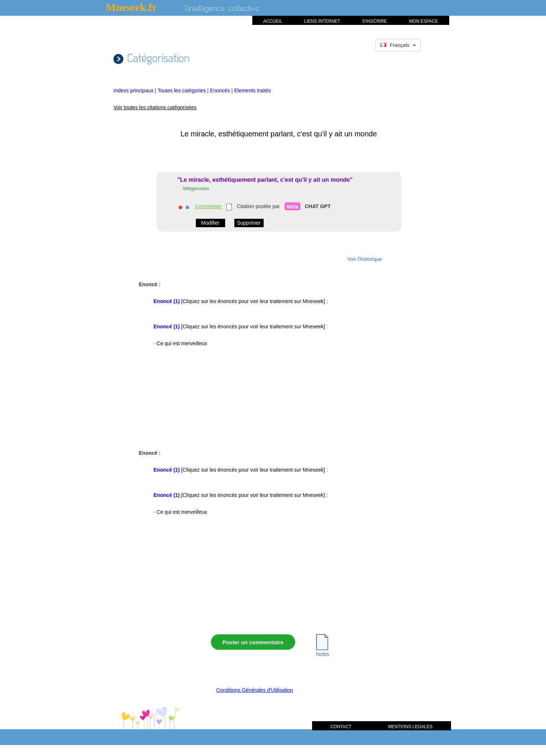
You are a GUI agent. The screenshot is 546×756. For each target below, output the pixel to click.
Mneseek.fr (131, 7)
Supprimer (249, 223)
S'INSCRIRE (375, 21)
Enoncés (221, 91)
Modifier (210, 223)
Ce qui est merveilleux (182, 343)
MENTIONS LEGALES (410, 727)
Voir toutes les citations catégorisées (155, 107)
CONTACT (341, 727)
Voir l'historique (365, 259)
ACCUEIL (273, 21)
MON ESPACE (423, 21)
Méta (293, 207)
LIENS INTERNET (322, 21)
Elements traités (252, 91)
